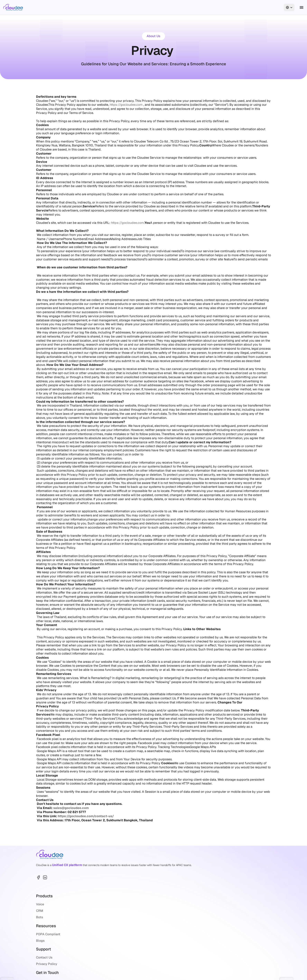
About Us (101, 7)
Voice (124, 872)
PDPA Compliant (167, 872)
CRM (124, 879)
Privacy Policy (200, 879)
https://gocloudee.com (126, 105)
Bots (124, 885)
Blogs (159, 879)
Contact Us (198, 872)
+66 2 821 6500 (237, 903)
